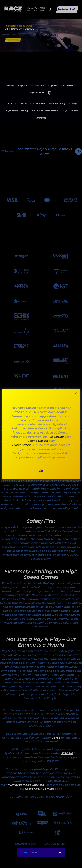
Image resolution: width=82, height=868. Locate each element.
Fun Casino (56, 437)
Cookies (34, 853)
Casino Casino (38, 441)
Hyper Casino (22, 445)
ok (59, 853)
